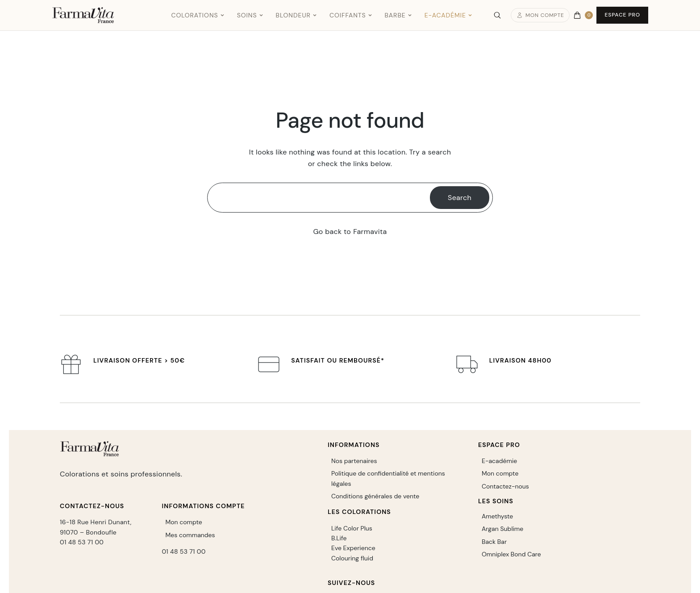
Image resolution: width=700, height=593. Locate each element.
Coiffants (351, 15)
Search (460, 198)
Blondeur (296, 15)
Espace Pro (622, 15)
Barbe (398, 15)
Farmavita (370, 232)
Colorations (198, 15)
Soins (250, 15)
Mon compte (540, 15)
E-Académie (448, 15)
